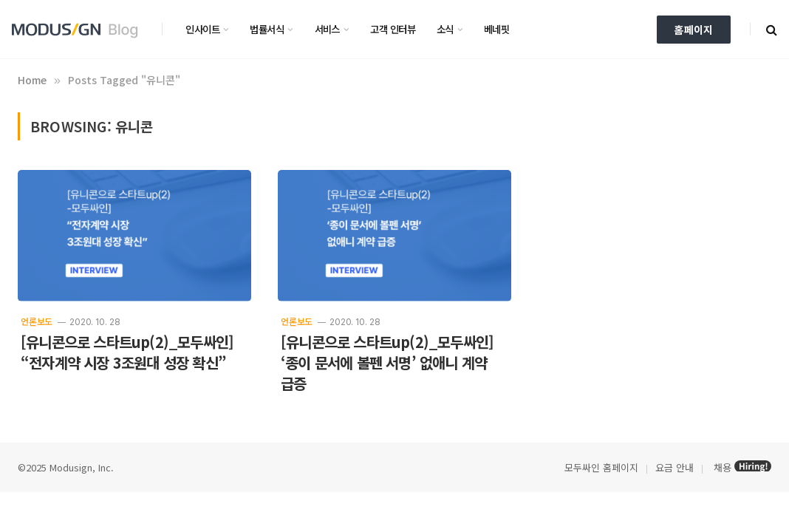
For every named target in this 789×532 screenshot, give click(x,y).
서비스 (327, 29)
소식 (445, 29)
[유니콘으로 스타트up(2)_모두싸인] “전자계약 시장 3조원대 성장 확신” (127, 352)
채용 (723, 467)
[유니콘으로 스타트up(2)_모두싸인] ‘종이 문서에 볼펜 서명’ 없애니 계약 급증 (387, 363)
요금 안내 (674, 467)
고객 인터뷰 (393, 29)
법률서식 (267, 29)
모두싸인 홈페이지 (600, 467)
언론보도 (37, 321)
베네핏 (496, 29)
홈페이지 (694, 30)
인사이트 (202, 29)
